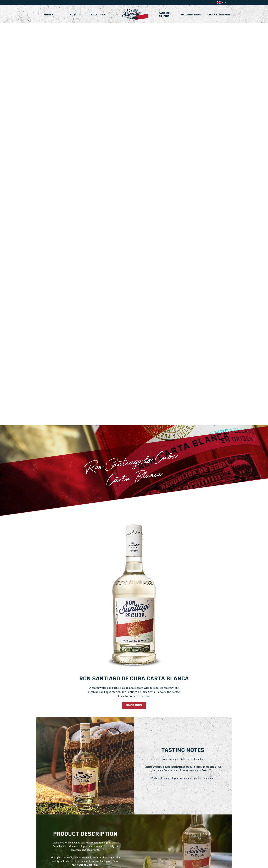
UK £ (224, 2)
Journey (47, 15)
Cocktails (98, 15)
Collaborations (219, 15)
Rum (73, 15)
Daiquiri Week (191, 15)
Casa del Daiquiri (165, 15)
